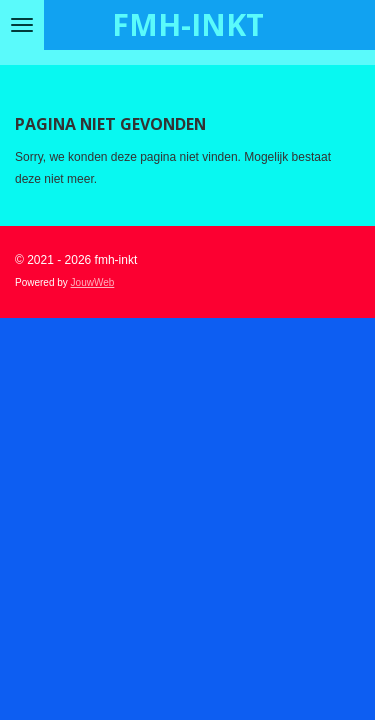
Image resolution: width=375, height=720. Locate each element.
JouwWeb (93, 282)
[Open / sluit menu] (22, 25)
